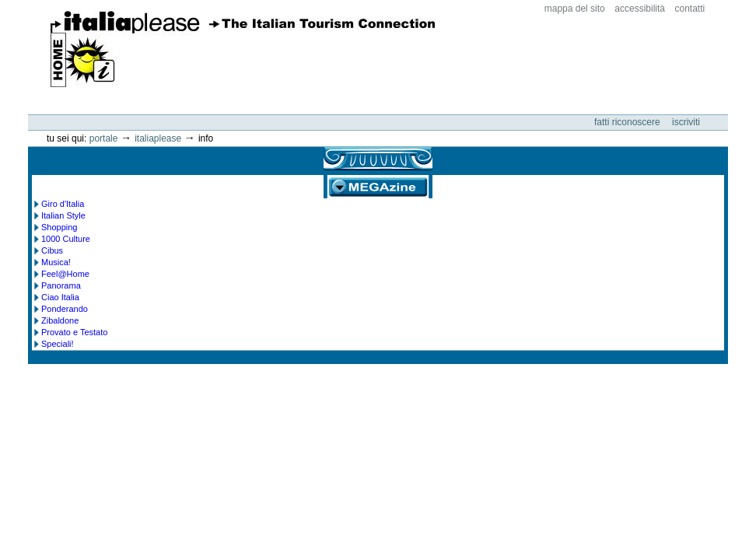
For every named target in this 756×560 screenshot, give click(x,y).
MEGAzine (378, 187)
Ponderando (65, 309)
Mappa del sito (575, 9)
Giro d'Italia (63, 204)
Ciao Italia (60, 297)
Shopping (59, 227)
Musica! (56, 262)
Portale (104, 138)
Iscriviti (686, 122)
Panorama (61, 285)
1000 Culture (66, 239)
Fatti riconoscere (628, 122)
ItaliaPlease (243, 49)
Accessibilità (640, 9)
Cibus (52, 250)
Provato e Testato (74, 332)
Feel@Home (65, 274)
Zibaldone (60, 320)
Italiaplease (158, 138)
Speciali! (58, 344)
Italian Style (63, 215)
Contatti (690, 9)
